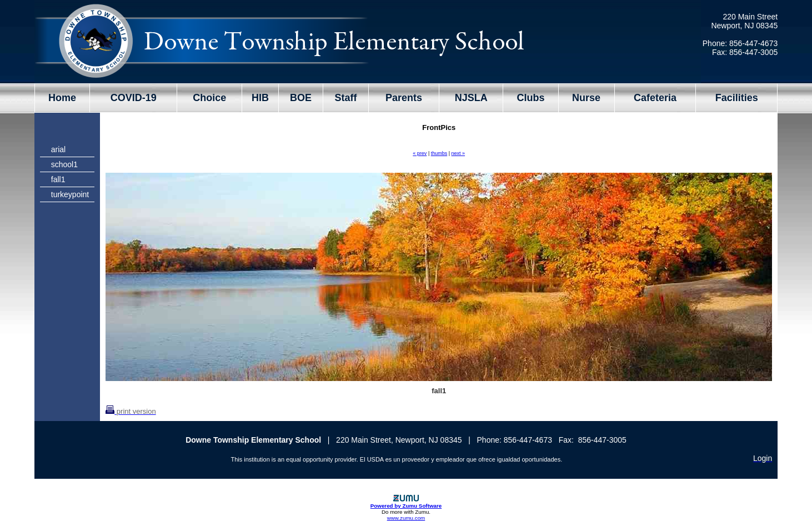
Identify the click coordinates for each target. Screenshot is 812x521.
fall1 (58, 179)
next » (458, 153)
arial (58, 149)
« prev (420, 153)
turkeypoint (70, 194)
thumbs (439, 153)
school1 (64, 164)
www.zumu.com (406, 518)
